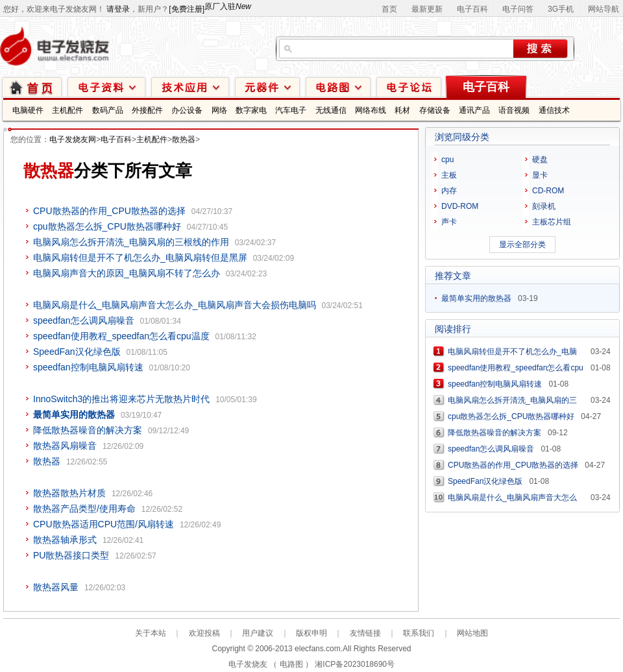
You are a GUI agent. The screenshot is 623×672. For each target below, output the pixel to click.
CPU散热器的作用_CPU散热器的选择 (109, 211)
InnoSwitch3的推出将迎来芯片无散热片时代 (121, 399)
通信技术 (554, 110)
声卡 (449, 222)
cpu (447, 160)
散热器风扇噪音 (65, 446)
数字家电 (251, 110)
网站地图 (472, 633)
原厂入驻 (228, 6)
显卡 (540, 175)
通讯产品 (474, 110)
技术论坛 (409, 87)
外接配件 (147, 110)
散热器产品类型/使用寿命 (84, 509)
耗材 (402, 110)
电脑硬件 (28, 110)
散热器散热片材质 (69, 493)
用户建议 (258, 633)
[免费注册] (187, 9)
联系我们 (419, 633)
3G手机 (561, 9)
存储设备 (435, 110)
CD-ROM (548, 191)
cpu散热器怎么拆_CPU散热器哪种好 (107, 226)
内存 (449, 191)
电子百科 (472, 9)
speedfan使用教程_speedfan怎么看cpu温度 (121, 336)
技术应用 (190, 87)
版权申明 (311, 633)
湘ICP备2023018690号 (355, 664)
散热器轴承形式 (65, 540)
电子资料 (106, 87)
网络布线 (371, 110)
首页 (389, 9)
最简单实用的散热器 (476, 298)
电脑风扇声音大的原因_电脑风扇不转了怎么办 (127, 273)
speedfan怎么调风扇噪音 (84, 320)
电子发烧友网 (73, 139)
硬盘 (540, 160)
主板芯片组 (552, 222)
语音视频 (514, 110)
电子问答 (518, 9)
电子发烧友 (248, 664)
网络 (219, 110)
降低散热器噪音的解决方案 (88, 430)
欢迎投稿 (204, 633)
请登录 (118, 9)
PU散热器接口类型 (71, 555)
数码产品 (108, 110)
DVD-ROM (460, 206)
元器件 (267, 87)
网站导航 (604, 9)
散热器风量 (56, 587)
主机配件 (67, 110)
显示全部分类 (522, 245)
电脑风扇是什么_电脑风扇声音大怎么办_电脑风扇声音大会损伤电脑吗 (175, 305)
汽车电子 (291, 110)
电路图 (338, 87)
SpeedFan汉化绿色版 (77, 352)
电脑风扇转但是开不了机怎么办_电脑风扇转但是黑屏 (140, 258)
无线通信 (331, 110)
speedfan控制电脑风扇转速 (88, 367)
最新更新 (427, 9)
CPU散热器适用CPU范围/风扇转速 (104, 524)
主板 (449, 175)
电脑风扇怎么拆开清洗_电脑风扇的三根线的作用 (131, 242)
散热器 (184, 139)
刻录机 (544, 206)
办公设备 (187, 110)
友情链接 (365, 633)
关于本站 (151, 633)
